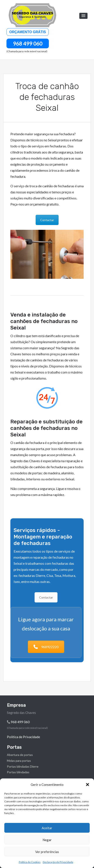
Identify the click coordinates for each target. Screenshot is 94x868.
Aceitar (47, 828)
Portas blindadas (18, 772)
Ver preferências (47, 852)
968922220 (46, 647)
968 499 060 (28, 43)
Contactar (47, 220)
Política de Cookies (30, 862)
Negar (47, 840)
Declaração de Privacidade (58, 862)
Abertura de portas (20, 755)
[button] (88, 785)
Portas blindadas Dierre (23, 766)
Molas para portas (19, 761)
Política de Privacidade (23, 737)
